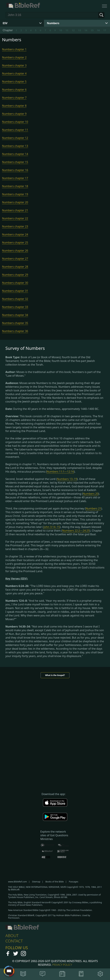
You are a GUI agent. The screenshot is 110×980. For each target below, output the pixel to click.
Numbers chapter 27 (15, 259)
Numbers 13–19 (67, 479)
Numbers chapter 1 (14, 49)
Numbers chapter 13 (15, 146)
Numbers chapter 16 (15, 170)
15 (92, 30)
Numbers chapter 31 (15, 291)
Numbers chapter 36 (15, 331)
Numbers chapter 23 (15, 226)
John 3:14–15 (52, 527)
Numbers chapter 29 (15, 275)
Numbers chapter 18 (15, 186)
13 (79, 30)
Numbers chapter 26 (15, 251)
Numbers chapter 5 (14, 81)
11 (67, 30)
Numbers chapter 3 (14, 65)
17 (105, 30)
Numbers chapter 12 (15, 138)
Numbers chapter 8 (14, 106)
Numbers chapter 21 (15, 210)
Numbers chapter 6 (14, 90)
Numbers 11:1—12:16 (60, 472)
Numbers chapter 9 (14, 114)
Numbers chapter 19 (15, 194)
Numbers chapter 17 (15, 178)
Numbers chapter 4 (14, 73)
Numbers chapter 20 (15, 202)
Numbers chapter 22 (15, 218)
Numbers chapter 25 (15, 242)
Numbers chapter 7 (14, 98)
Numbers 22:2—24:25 (76, 531)
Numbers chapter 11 (15, 130)
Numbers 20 (91, 494)
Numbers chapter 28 (15, 267)
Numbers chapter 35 (15, 323)
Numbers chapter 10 (15, 122)
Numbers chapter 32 (15, 299)
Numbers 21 (93, 508)
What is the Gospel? (55, 675)
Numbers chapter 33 (15, 307)
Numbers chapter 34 (15, 315)
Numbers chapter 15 (15, 162)
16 (98, 30)
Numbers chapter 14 (15, 154)
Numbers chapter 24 (15, 234)
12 (73, 30)
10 (61, 30)
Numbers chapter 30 (15, 283)
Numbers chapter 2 (14, 57)
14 (86, 30)
